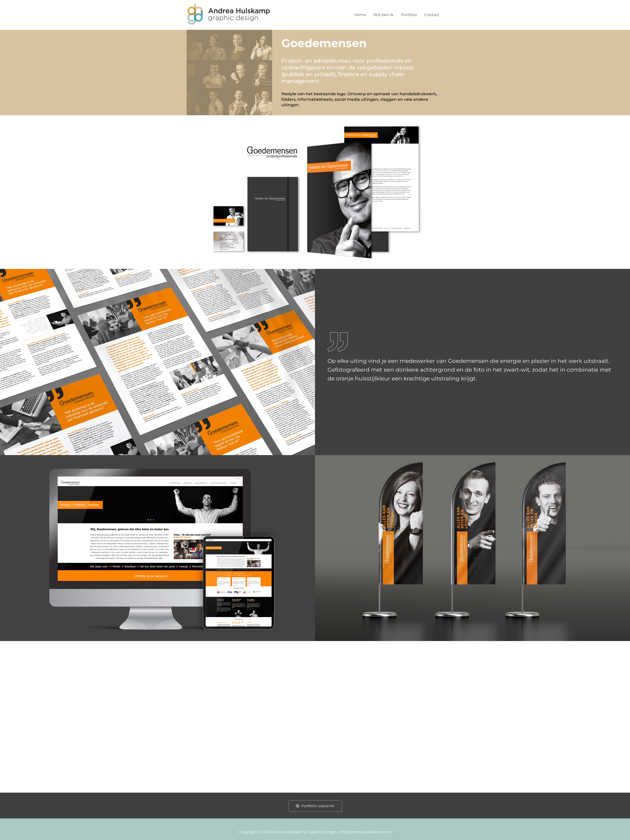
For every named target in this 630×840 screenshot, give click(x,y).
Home (360, 15)
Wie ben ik (383, 15)
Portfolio (409, 15)
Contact (432, 15)
